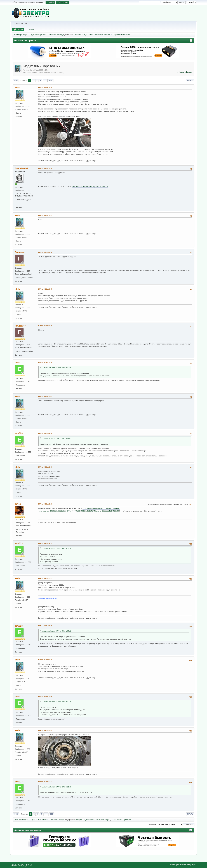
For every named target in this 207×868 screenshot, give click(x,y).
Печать (190, 80)
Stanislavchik (98, 35)
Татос (18, 504)
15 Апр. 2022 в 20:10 (45, 326)
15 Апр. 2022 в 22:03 (45, 433)
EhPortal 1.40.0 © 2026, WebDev (21, 864)
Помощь (173, 865)
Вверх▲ (194, 865)
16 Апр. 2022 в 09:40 (45, 660)
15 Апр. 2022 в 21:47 (45, 396)
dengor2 (107, 35)
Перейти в (152, 824)
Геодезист (20, 252)
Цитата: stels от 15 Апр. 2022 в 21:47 (57, 438)
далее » (189, 72)
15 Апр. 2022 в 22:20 (45, 504)
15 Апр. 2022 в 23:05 (45, 578)
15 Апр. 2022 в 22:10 (45, 467)
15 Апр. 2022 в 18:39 (45, 87)
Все (51, 80)
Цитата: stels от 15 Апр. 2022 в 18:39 (57, 368)
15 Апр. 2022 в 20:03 (45, 252)
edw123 (19, 363)
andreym (78, 35)
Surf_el (84, 35)
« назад (181, 72)
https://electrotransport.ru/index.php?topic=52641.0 (90, 187)
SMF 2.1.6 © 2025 (16, 866)
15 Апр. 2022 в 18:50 (45, 168)
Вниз (15, 80)
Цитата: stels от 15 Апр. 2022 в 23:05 (57, 631)
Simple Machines (29, 866)
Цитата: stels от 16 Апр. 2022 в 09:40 (57, 702)
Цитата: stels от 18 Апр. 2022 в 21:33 (57, 787)
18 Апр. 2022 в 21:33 (45, 730)
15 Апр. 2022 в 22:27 (45, 543)
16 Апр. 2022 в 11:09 (45, 696)
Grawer (90, 35)
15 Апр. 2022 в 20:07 (45, 289)
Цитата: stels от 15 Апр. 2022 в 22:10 (57, 549)
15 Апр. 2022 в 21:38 (45, 363)
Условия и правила (183, 865)
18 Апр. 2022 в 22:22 (45, 782)
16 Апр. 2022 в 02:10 (45, 626)
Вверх (16, 814)
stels (17, 87)
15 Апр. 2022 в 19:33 (45, 215)
